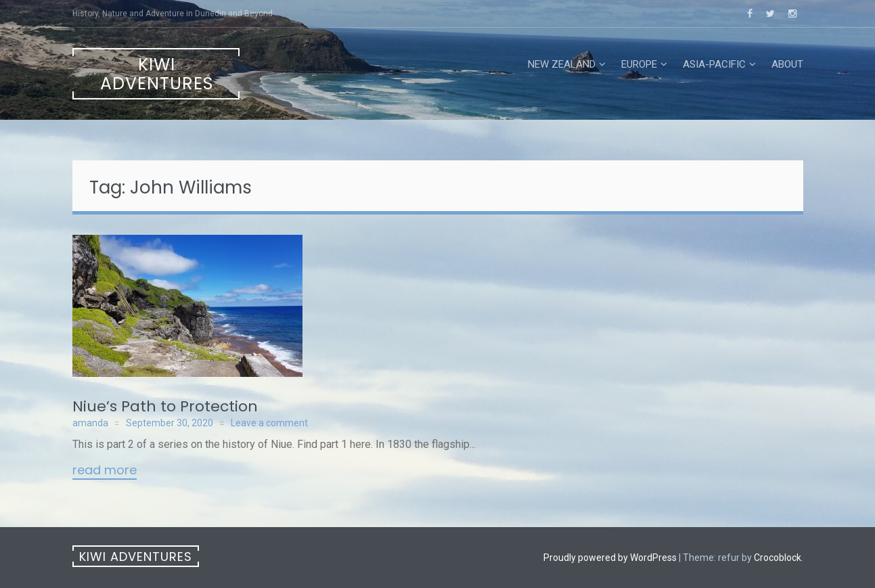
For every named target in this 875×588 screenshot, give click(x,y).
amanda (90, 423)
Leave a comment (269, 423)
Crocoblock (778, 558)
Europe (639, 64)
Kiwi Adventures (157, 74)
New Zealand (562, 64)
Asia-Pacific (714, 64)
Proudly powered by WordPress (610, 558)
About (787, 64)
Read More (105, 471)
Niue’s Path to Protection (165, 406)
